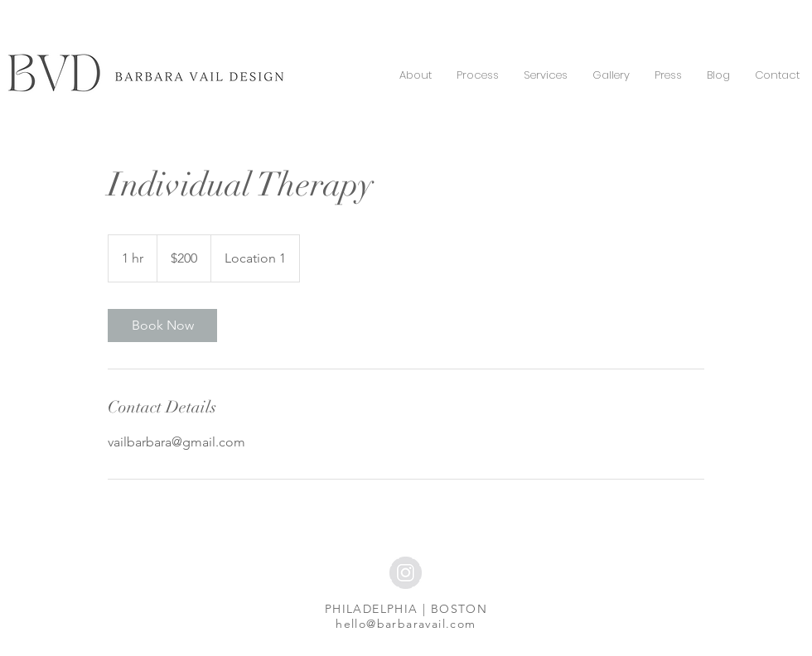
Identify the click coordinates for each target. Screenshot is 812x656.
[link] (162, 326)
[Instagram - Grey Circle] (406, 573)
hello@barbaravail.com (406, 624)
